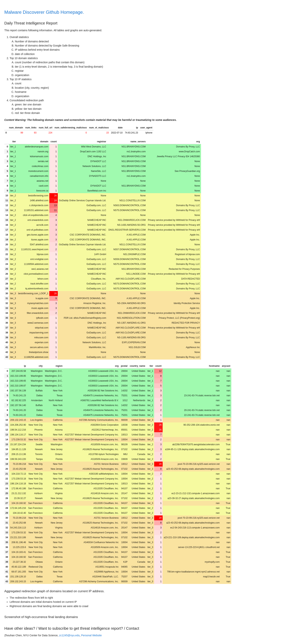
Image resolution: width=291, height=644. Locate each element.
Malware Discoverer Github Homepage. (44, 12)
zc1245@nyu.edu (69, 635)
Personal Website (91, 635)
